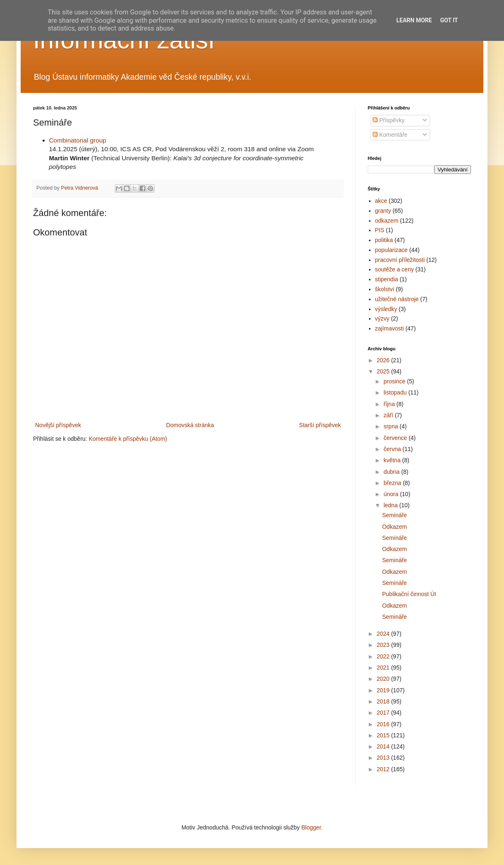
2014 (384, 746)
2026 (384, 360)
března (393, 483)
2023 (384, 645)
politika (384, 240)
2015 (384, 735)
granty (383, 211)
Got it (449, 20)
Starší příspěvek (320, 425)
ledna (391, 505)
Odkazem (395, 527)
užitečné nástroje (397, 299)
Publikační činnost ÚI (409, 594)
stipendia (387, 279)
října (390, 404)
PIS (380, 230)
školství (385, 289)
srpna (391, 426)
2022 (384, 656)
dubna (392, 472)
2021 (384, 668)
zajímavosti (390, 328)
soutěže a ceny (395, 269)
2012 (384, 769)
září (389, 415)
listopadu (396, 392)
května (393, 460)
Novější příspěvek (58, 425)
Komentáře (390, 135)
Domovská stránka (190, 425)
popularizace (391, 250)
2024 (384, 634)
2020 (384, 679)
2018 (384, 701)
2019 (384, 690)
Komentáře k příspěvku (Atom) (128, 439)
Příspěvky (389, 120)
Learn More (414, 20)
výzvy (382, 318)
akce (381, 201)
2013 (384, 758)
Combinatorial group (78, 140)
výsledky (386, 309)
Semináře (395, 515)
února (392, 494)
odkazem (387, 221)
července (396, 438)
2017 (384, 713)
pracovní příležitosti (400, 260)
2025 (384, 371)
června (393, 449)
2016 (384, 724)
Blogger (311, 827)
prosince (395, 381)
